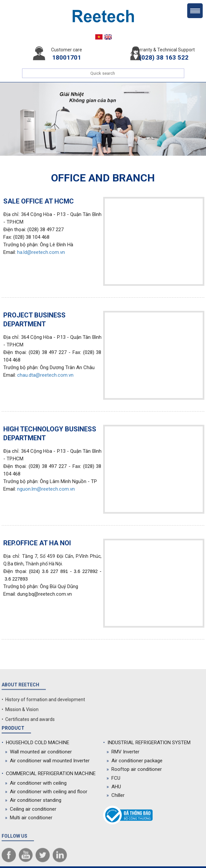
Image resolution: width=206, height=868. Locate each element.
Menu (195, 11)
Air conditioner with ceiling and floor (46, 792)
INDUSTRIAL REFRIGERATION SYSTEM (147, 743)
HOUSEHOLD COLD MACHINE (35, 743)
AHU (114, 787)
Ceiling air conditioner (31, 809)
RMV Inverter (123, 752)
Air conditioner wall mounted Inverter (47, 761)
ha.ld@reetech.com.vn (41, 252)
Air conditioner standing (33, 800)
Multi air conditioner (29, 818)
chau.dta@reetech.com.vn (45, 375)
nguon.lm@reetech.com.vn (46, 489)
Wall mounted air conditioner (38, 752)
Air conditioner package (134, 761)
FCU (113, 778)
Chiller (116, 795)
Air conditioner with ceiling (36, 783)
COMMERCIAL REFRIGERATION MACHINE (49, 773)
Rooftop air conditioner (134, 769)
